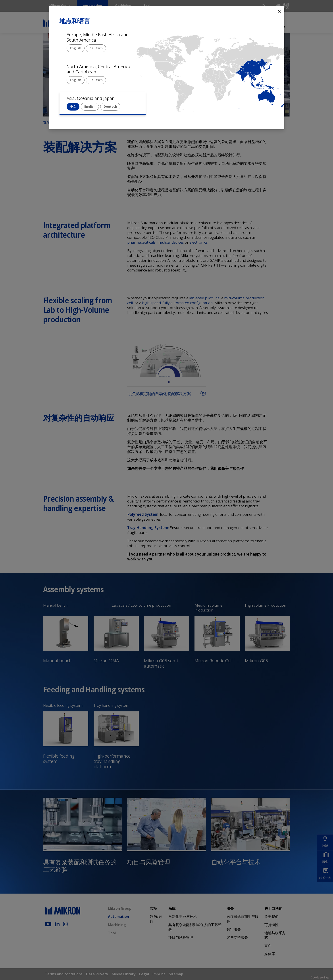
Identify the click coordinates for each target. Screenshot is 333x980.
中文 (73, 106)
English (76, 48)
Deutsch (96, 48)
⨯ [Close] (279, 11)
